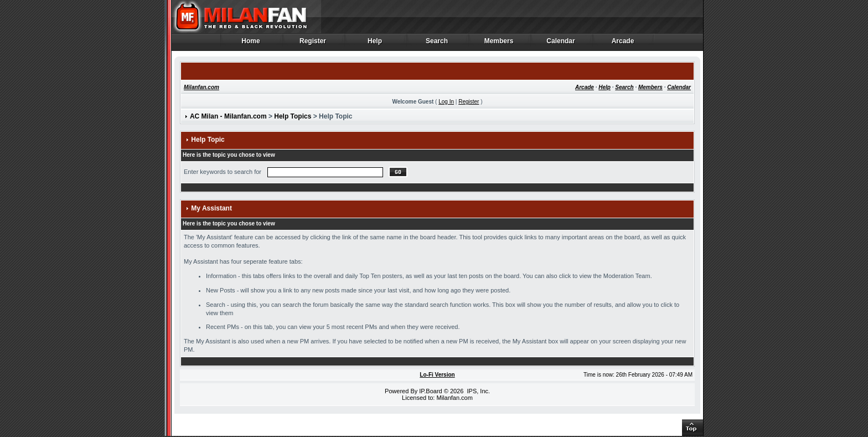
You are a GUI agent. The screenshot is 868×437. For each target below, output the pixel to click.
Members (499, 44)
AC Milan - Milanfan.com (228, 116)
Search (437, 44)
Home (251, 44)
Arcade (623, 44)
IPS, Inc (477, 391)
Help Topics (293, 116)
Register (313, 44)
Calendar (561, 44)
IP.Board (430, 391)
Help (375, 44)
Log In (446, 102)
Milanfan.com (201, 87)
